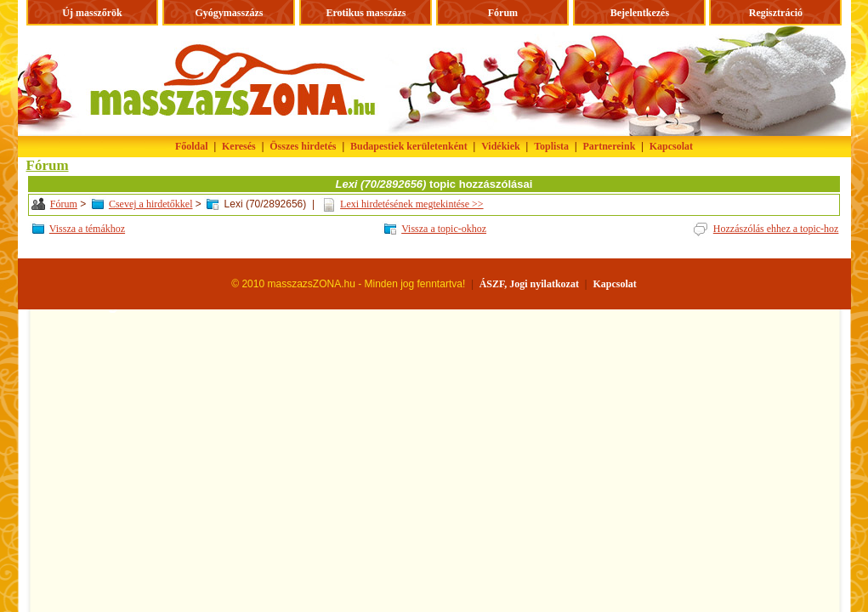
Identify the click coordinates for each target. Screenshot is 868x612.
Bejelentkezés (640, 13)
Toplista (551, 146)
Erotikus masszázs (366, 13)
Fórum (503, 13)
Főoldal (192, 146)
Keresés (239, 146)
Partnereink (610, 146)
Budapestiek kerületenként (409, 146)
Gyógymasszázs (229, 13)
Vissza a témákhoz (87, 229)
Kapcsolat (671, 146)
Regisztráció (776, 13)
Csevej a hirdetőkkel (151, 204)
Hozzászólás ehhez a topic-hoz (776, 229)
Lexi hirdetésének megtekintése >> (411, 204)
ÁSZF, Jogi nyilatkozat (529, 284)
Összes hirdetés (303, 146)
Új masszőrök (92, 13)
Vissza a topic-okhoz (444, 229)
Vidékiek (501, 146)
